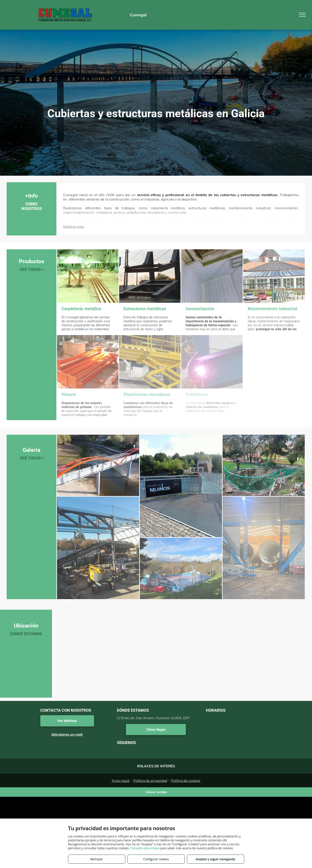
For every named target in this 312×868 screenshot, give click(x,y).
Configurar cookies (156, 859)
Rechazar (97, 859)
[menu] (302, 15)
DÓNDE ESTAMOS (26, 634)
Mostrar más (74, 226)
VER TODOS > (32, 269)
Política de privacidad (150, 780)
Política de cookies (186, 780)
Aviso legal (121, 780)
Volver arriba (156, 792)
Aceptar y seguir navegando (215, 859)
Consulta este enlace (145, 848)
